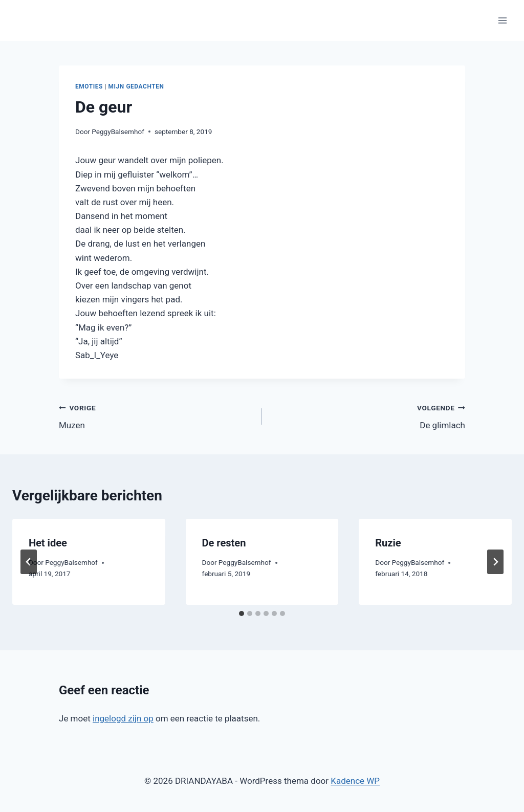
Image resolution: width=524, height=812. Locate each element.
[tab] (242, 613)
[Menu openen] (502, 20)
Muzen (156, 416)
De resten (224, 543)
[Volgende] (495, 562)
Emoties (89, 86)
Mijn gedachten (136, 86)
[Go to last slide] (29, 562)
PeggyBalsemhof (118, 131)
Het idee (48, 543)
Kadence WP (355, 781)
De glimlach (368, 416)
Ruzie (388, 543)
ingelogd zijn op (123, 718)
